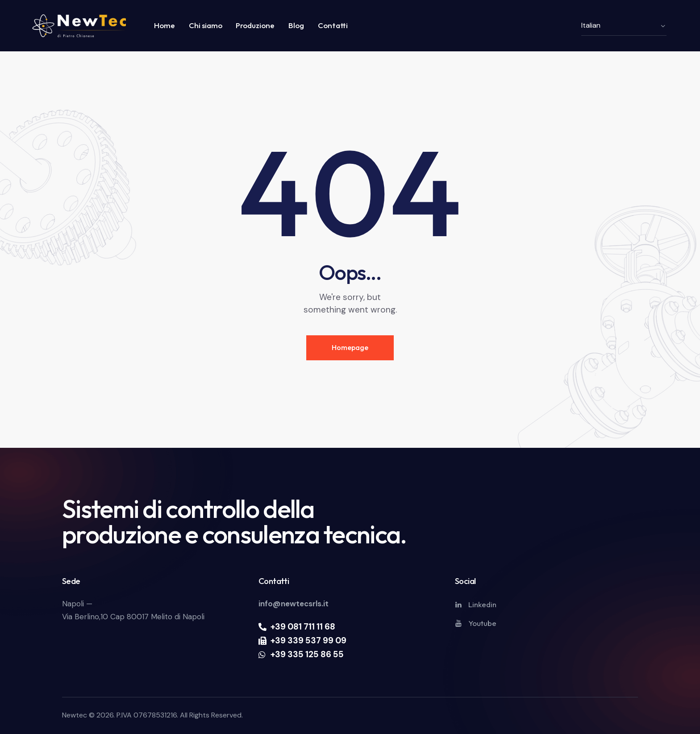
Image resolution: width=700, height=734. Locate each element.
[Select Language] (624, 25)
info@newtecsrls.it (294, 604)
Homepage (350, 347)
